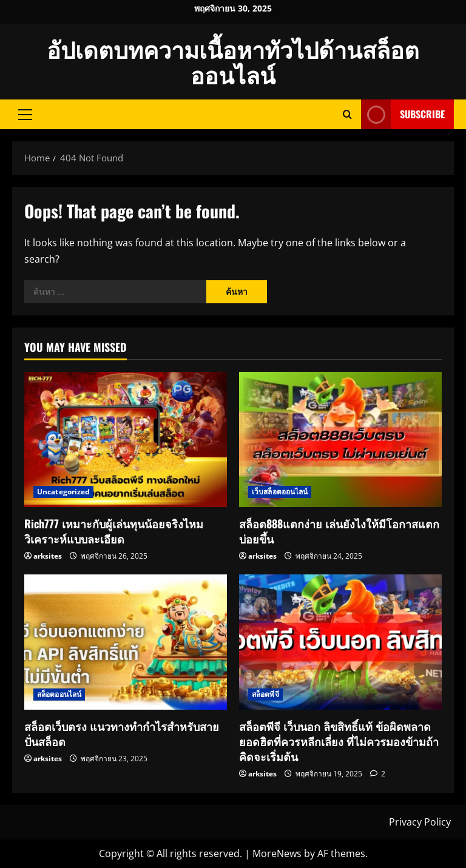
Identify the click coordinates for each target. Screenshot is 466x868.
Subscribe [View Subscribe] (403, 114)
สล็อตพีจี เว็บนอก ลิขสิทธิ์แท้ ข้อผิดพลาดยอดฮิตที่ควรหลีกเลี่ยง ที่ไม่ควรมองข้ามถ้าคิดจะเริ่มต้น (339, 741)
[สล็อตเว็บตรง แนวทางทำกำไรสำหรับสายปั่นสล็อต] (126, 642)
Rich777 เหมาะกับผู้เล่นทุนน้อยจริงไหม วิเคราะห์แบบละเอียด (114, 531)
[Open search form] (347, 114)
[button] (25, 114)
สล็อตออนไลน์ (59, 694)
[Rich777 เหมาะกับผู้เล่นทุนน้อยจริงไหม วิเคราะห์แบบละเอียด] (126, 439)
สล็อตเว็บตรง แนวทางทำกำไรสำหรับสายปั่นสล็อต (122, 734)
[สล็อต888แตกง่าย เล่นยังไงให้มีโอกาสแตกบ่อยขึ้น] (340, 439)
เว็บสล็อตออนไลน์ (280, 492)
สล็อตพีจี (265, 694)
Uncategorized (63, 492)
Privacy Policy (420, 822)
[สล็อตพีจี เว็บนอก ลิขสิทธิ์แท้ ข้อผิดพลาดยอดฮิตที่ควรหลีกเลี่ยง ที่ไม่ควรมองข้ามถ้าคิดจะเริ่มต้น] (340, 642)
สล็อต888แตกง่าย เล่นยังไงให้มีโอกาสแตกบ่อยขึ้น (339, 531)
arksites (48, 556)
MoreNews (277, 853)
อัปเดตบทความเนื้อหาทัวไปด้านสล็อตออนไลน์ (233, 61)
